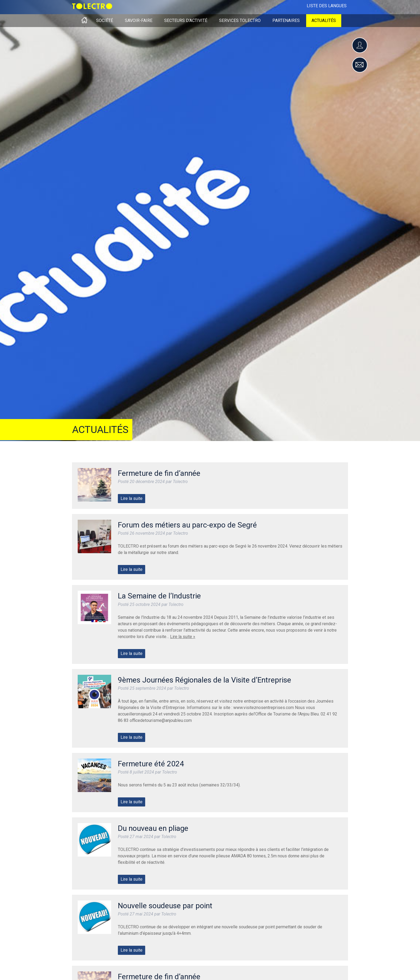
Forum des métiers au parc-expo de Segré (187, 525)
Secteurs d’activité (186, 20)
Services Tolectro (240, 20)
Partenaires (286, 20)
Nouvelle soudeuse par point (165, 906)
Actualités (324, 20)
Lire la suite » (183, 637)
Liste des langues (327, 6)
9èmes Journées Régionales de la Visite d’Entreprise (205, 680)
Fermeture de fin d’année (159, 473)
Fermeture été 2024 (151, 764)
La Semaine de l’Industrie (159, 596)
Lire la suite (132, 498)
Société (105, 20)
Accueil (84, 21)
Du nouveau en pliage (153, 828)
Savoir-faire (139, 20)
